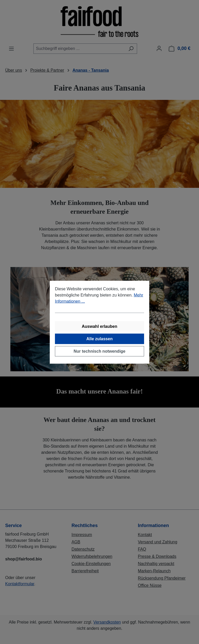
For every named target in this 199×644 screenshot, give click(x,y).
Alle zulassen (99, 339)
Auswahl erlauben (100, 326)
